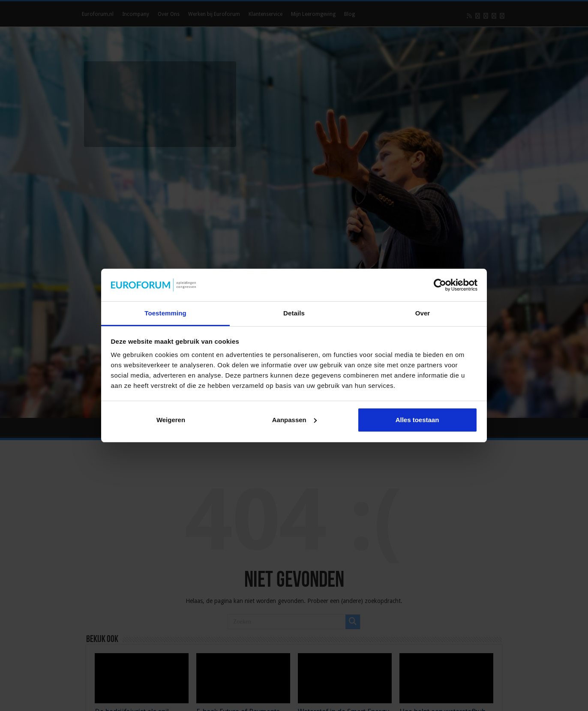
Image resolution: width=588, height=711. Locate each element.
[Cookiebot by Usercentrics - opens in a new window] (440, 285)
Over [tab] (423, 313)
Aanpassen (294, 420)
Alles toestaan (417, 420)
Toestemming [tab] (165, 313)
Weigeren (171, 420)
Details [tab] (294, 313)
